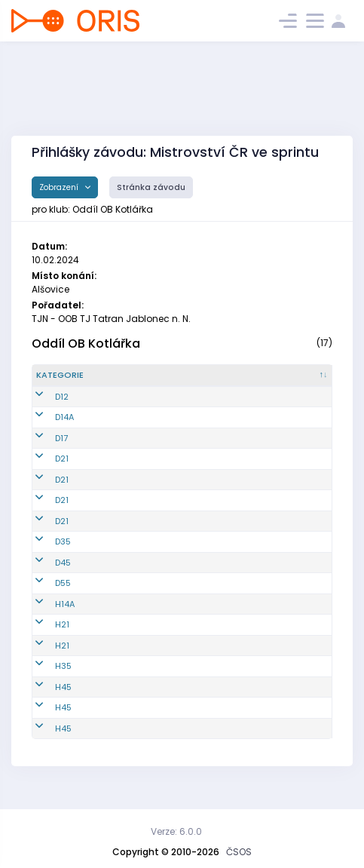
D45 (63, 575)
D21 (62, 471)
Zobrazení (60, 187)
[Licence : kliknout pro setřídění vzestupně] (301, 382)
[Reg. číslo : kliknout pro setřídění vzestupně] (136, 382)
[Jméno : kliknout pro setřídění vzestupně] (217, 382)
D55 (63, 596)
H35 (63, 679)
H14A (65, 616)
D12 (62, 409)
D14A (64, 430)
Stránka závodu (151, 187)
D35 (63, 554)
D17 (61, 450)
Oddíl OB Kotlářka (86, 344)
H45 (63, 699)
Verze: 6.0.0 (176, 831)
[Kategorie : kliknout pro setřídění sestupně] (70, 382)
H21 (62, 637)
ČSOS (239, 852)
